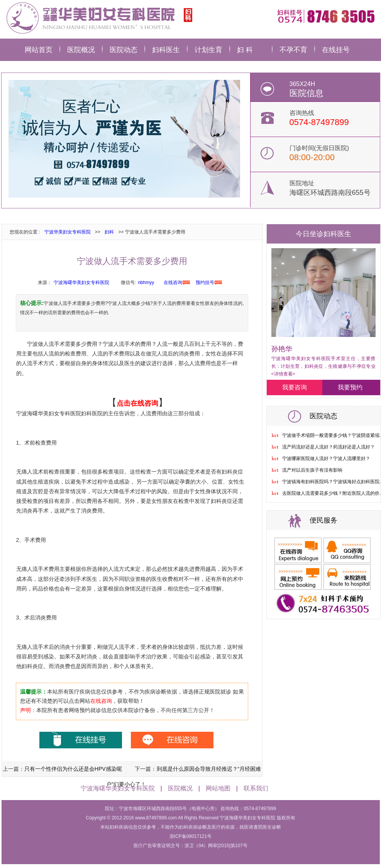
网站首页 (39, 50)
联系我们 (256, 788)
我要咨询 (295, 387)
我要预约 (350, 387)
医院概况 (81, 50)
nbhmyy (146, 283)
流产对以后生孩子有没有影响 (312, 470)
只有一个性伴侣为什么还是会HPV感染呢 (73, 769)
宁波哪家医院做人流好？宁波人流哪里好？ (326, 459)
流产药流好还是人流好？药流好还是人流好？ (329, 447)
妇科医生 (166, 50)
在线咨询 (173, 283)
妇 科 (245, 50)
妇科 (109, 232)
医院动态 (124, 50)
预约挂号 (205, 283)
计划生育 (208, 50)
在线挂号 (336, 50)
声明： (28, 710)
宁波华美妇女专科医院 (68, 232)
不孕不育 (293, 50)
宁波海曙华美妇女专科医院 (81, 283)
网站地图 (218, 788)
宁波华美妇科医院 (98, 17)
